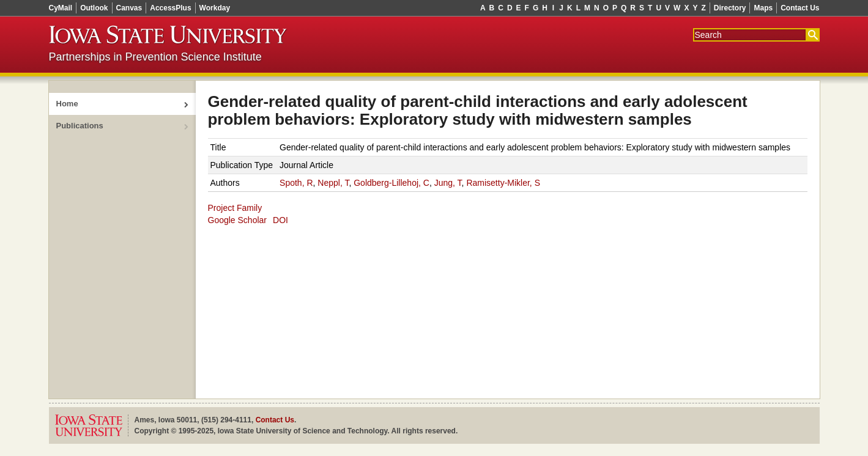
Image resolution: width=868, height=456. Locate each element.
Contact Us (800, 8)
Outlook (94, 8)
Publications (80, 126)
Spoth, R (296, 183)
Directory (730, 8)
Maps (763, 8)
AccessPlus (170, 8)
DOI (280, 220)
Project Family (235, 208)
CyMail (61, 8)
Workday (215, 8)
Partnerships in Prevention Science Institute (155, 57)
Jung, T (448, 183)
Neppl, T (333, 183)
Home (67, 104)
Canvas (129, 8)
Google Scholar (238, 220)
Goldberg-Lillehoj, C (391, 183)
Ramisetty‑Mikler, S (503, 183)
